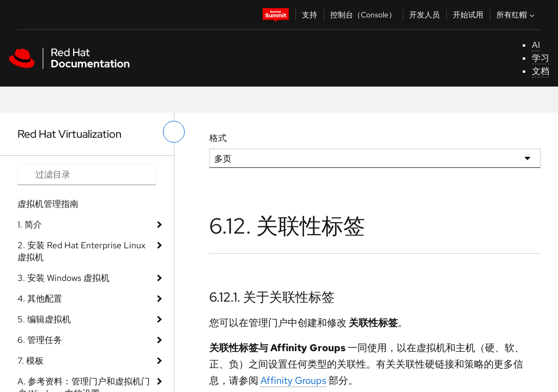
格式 (218, 138)
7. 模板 (31, 361)
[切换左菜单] (174, 132)
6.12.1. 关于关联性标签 (272, 297)
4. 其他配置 (40, 299)
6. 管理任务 (40, 340)
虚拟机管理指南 (48, 204)
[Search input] (87, 175)
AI (536, 45)
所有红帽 (517, 15)
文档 (541, 71)
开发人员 (424, 15)
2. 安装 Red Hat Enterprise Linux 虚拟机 (81, 251)
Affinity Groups (293, 380)
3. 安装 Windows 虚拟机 (63, 278)
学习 (541, 58)
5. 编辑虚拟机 (44, 319)
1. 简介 (30, 225)
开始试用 (468, 15)
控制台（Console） (363, 15)
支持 (310, 15)
